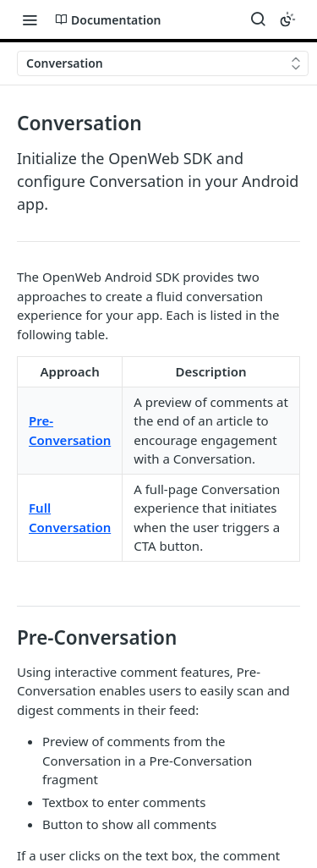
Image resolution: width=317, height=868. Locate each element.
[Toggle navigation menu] (30, 19)
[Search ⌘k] (258, 19)
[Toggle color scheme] (287, 19)
